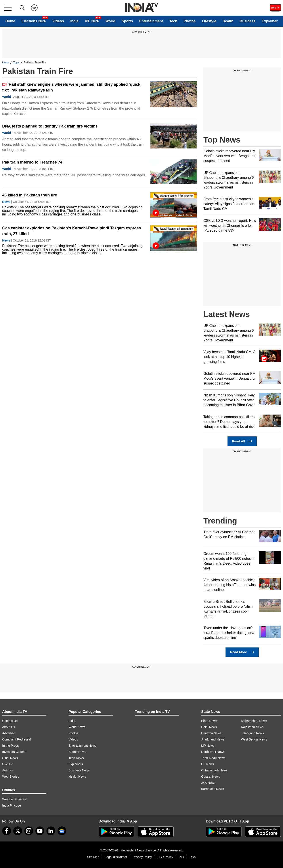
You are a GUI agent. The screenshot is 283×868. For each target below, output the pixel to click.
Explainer (270, 21)
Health (228, 21)
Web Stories (11, 777)
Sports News (77, 752)
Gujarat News (211, 777)
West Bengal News (254, 739)
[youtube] (40, 831)
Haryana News (211, 733)
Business (248, 21)
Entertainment (151, 21)
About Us (9, 727)
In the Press (11, 746)
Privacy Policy (142, 857)
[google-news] (62, 831)
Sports (127, 21)
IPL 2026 (92, 21)
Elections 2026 (34, 21)
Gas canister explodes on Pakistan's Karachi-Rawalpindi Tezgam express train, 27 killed (72, 231)
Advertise (9, 733)
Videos (58, 21)
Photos (189, 21)
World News (77, 727)
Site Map (93, 857)
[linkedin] (51, 831)
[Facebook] (7, 831)
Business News (79, 770)
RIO (181, 857)
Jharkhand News (213, 739)
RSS (193, 857)
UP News (208, 764)
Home (10, 21)
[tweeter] (18, 831)
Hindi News (10, 758)
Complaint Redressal (17, 739)
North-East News (213, 752)
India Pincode (12, 805)
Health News (77, 777)
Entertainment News (82, 746)
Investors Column (14, 752)
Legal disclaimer (116, 857)
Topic (16, 63)
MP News (208, 746)
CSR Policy (165, 857)
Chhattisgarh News (214, 770)
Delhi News (209, 727)
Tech (173, 21)
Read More (242, 652)
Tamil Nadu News (213, 758)
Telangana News (252, 733)
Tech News (76, 758)
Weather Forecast (14, 799)
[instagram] (29, 831)
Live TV (7, 764)
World (110, 21)
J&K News (208, 783)
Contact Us (10, 721)
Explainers (76, 764)
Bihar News (209, 721)
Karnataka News (213, 789)
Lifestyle (209, 21)
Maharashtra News (254, 721)
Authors (8, 770)
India (74, 21)
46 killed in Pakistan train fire (30, 195)
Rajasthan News (252, 727)
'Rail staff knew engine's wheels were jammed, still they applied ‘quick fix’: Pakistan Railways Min (71, 87)
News (6, 63)
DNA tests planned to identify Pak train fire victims (50, 126)
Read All (242, 441)
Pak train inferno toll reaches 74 (32, 162)
